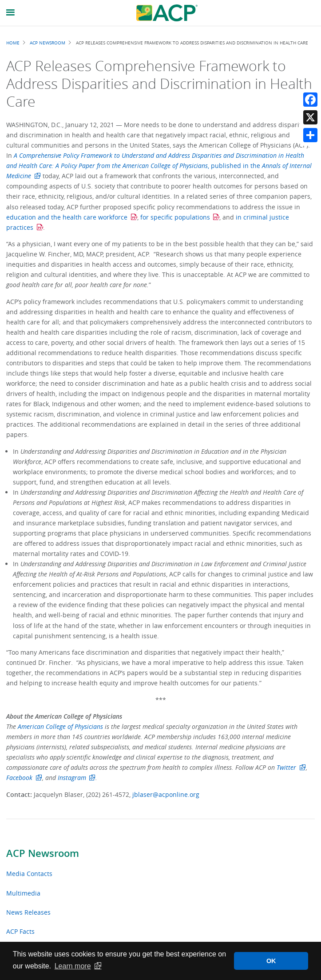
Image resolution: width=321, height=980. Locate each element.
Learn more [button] (73, 966)
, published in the (159, 166)
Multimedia (23, 893)
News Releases (28, 912)
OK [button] (271, 961)
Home (13, 43)
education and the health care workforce (67, 217)
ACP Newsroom (43, 853)
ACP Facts (20, 931)
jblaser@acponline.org (166, 794)
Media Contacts (29, 874)
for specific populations (175, 217)
